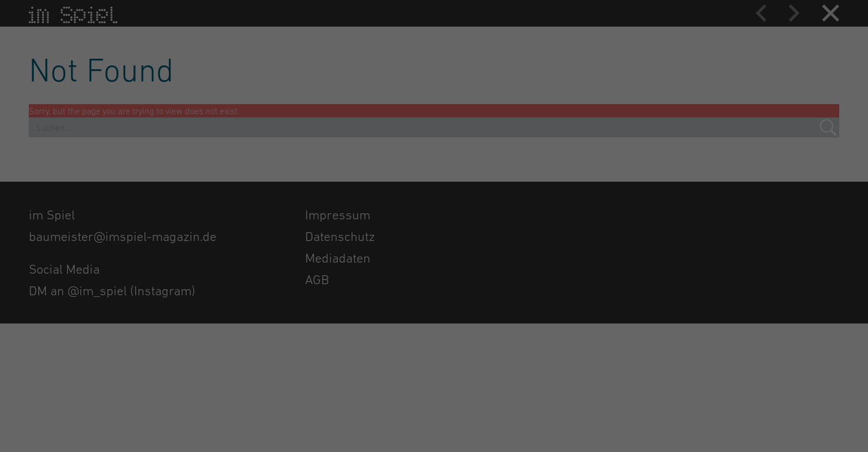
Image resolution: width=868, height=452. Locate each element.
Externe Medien (479, 151)
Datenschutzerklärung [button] (438, 336)
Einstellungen (347, 174)
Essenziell (471, 39)
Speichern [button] (540, 245)
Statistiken (471, 95)
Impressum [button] (483, 336)
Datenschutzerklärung (337, 163)
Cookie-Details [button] (389, 336)
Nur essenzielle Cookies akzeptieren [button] (434, 278)
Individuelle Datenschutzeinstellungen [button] (434, 310)
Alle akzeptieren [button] (328, 245)
